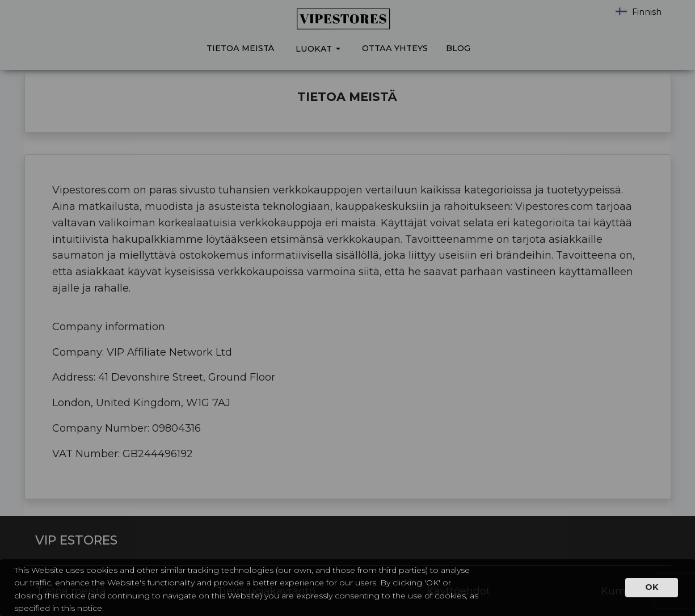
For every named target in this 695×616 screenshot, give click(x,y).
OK (652, 587)
